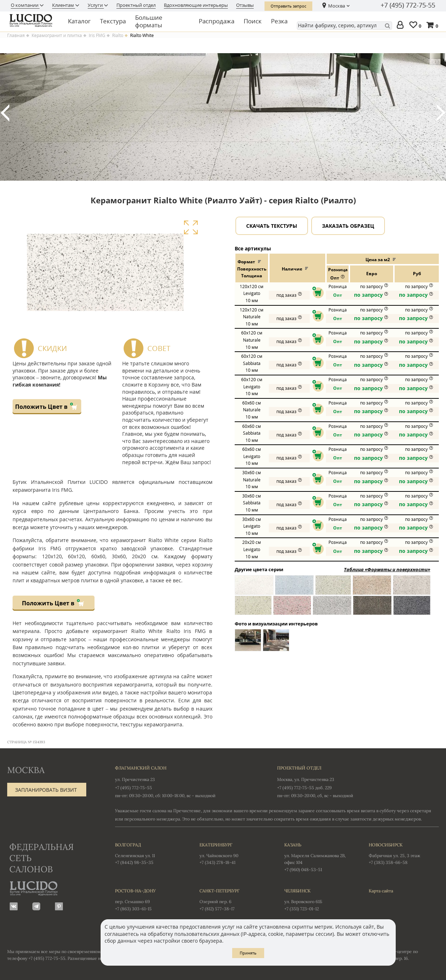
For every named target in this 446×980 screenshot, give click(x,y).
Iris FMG (97, 36)
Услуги (96, 5)
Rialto (118, 36)
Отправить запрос (288, 6)
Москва (337, 6)
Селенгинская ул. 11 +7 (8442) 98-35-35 (150, 853)
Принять (248, 953)
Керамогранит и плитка (57, 36)
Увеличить (191, 228)
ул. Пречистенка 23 (135, 779)
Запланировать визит (46, 790)
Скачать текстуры (272, 226)
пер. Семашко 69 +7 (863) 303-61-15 (150, 899)
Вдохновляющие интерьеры (196, 5)
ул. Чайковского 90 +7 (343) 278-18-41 (235, 853)
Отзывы (245, 5)
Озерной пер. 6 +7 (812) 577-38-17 (235, 899)
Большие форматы (149, 21)
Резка (279, 21)
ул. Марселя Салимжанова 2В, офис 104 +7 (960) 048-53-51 (319, 857)
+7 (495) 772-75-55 (408, 5)
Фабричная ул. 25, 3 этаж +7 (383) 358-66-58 (404, 853)
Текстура (113, 21)
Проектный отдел (136, 5)
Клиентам (64, 5)
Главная (16, 36)
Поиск (253, 21)
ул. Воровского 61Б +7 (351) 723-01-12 (319, 899)
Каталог (79, 21)
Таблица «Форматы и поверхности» (387, 569)
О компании (25, 5)
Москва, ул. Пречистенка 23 (306, 779)
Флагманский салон (141, 768)
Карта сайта (381, 891)
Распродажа (217, 21)
